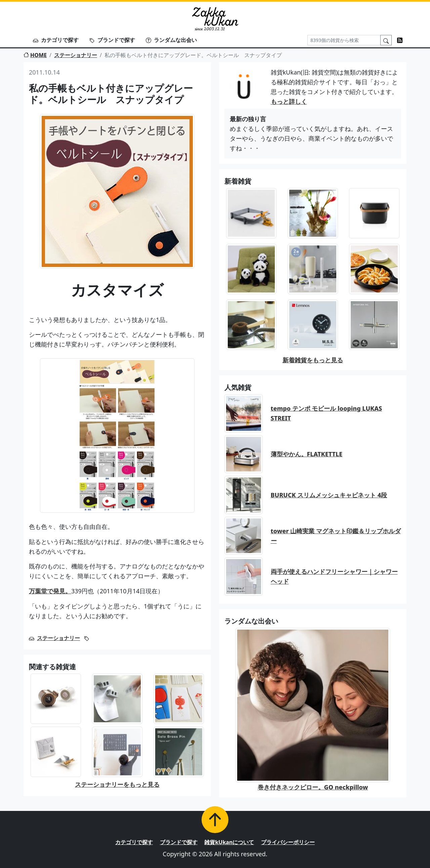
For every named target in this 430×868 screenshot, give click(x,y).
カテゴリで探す (56, 40)
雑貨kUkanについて (229, 842)
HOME (35, 55)
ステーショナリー (76, 55)
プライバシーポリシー (288, 842)
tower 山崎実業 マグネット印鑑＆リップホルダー (336, 536)
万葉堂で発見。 (50, 591)
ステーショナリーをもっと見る (117, 784)
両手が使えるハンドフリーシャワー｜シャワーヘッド (334, 576)
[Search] (344, 40)
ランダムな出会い (171, 40)
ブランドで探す (112, 40)
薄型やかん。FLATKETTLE (307, 454)
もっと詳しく (289, 101)
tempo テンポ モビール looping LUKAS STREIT (327, 413)
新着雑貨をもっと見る (313, 360)
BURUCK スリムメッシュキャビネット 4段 (329, 495)
